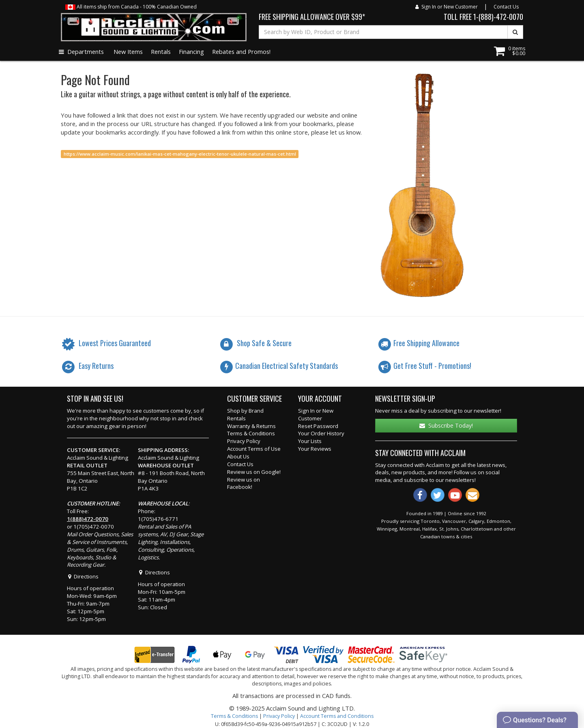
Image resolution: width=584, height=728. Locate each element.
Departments (81, 51)
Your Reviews (315, 449)
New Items (128, 51)
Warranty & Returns (251, 426)
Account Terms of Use (254, 449)
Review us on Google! (254, 472)
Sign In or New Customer (447, 7)
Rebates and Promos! (241, 51)
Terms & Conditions (251, 433)
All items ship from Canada (131, 7)
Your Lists (310, 441)
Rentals (161, 51)
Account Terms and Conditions (337, 716)
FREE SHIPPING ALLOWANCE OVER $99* (312, 17)
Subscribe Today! (446, 425)
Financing (191, 51)
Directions (83, 576)
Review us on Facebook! (244, 483)
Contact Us (506, 7)
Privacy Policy (244, 441)
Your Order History (321, 433)
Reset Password (318, 426)
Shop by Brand (245, 411)
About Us (238, 456)
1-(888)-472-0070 (498, 17)
